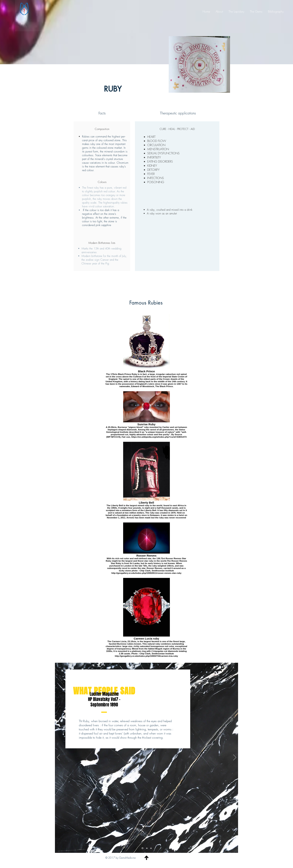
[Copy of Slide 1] (151, 848)
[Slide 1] (142, 848)
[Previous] (58, 758)
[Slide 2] (147, 848)
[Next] (235, 758)
